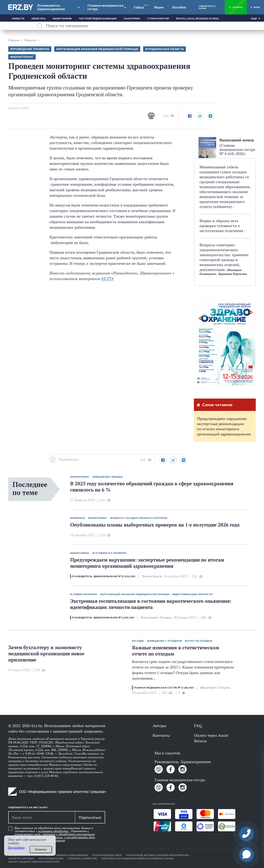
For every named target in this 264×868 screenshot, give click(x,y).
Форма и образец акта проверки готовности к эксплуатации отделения (222, 226)
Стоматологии (158, 19)
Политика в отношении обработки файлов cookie (138, 859)
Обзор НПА (38, 19)
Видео (159, 7)
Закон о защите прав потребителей (34, 862)
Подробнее (16, 848)
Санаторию (132, 19)
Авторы (159, 726)
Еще (254, 19)
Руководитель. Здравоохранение (51, 7)
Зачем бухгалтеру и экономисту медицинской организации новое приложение (46, 654)
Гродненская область (165, 49)
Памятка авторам (21, 859)
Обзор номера (62, 19)
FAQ (198, 726)
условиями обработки (54, 831)
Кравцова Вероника (233, 274)
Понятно (41, 849)
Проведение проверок (31, 49)
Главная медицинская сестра (105, 7)
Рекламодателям (51, 859)
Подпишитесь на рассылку (28, 807)
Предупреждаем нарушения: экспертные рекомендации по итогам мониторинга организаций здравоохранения (224, 426)
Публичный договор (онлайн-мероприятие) (157, 855)
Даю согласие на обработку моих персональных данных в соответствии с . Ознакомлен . (55, 834)
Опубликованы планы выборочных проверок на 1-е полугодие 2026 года (155, 525)
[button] (190, 116)
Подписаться (90, 817)
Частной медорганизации (98, 19)
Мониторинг (23, 57)
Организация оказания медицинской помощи (98, 49)
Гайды (139, 7)
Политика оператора (82, 859)
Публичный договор (107, 855)
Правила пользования (72, 855)
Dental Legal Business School (198, 19)
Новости (18, 19)
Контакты (161, 735)
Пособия (179, 7)
